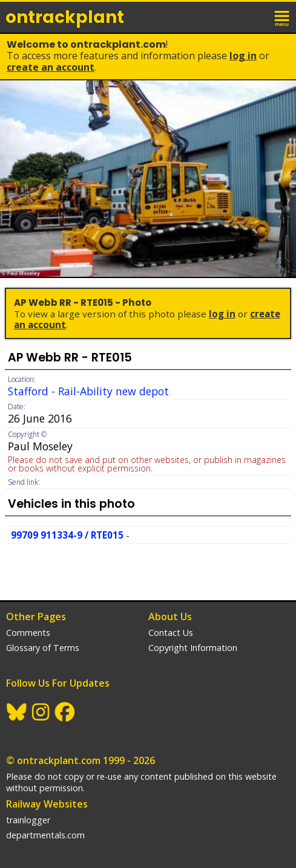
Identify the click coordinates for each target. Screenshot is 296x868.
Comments (28, 633)
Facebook (65, 712)
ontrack (65, 17)
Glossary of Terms (43, 648)
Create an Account (51, 67)
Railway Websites (47, 804)
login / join (256, 17)
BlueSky (17, 712)
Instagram (41, 712)
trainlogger (28, 820)
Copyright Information (193, 648)
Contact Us (171, 633)
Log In (243, 56)
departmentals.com (45, 835)
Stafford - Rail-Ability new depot (88, 391)
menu (283, 17)
